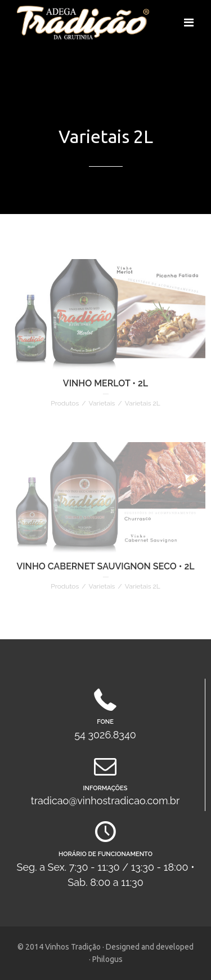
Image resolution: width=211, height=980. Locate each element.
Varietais (102, 403)
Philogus (107, 959)
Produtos (65, 403)
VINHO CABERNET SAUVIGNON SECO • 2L (105, 566)
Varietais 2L (143, 403)
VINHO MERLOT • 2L (105, 383)
